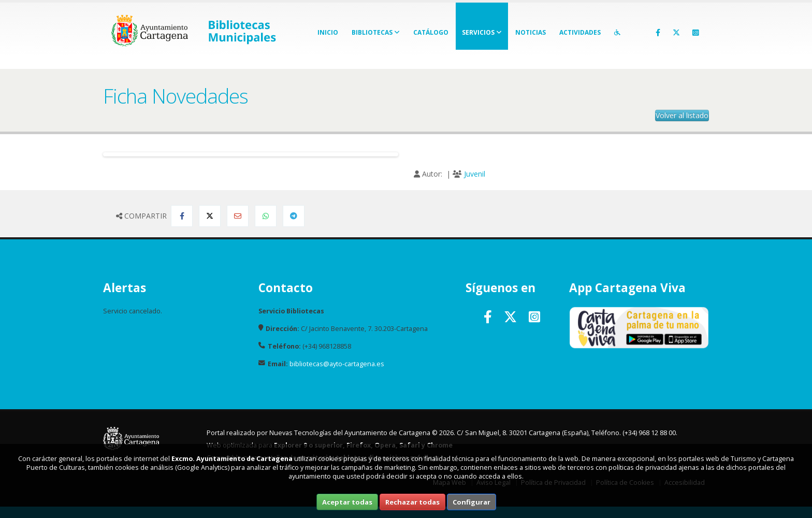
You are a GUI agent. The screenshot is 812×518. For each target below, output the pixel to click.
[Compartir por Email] (238, 216)
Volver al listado (682, 115)
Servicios (482, 32)
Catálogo (431, 32)
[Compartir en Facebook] (182, 216)
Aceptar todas (347, 502)
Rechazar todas (412, 502)
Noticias (531, 32)
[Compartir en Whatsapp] (266, 216)
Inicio (328, 32)
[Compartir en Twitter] (210, 216)
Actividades (580, 32)
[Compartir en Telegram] (294, 216)
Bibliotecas (376, 32)
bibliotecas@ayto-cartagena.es (337, 364)
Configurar (472, 502)
